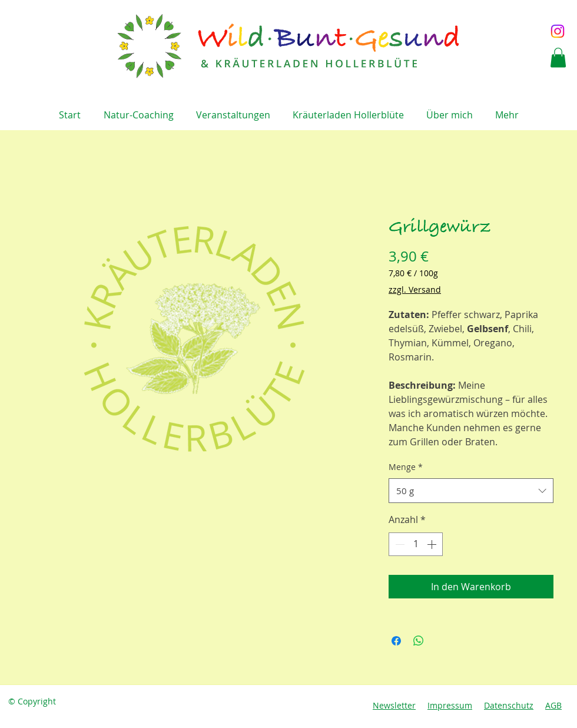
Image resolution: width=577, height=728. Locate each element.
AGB (553, 705)
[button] (558, 57)
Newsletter (394, 705)
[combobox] (471, 491)
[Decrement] (399, 544)
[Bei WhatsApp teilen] (419, 641)
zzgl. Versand (415, 289)
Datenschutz (509, 705)
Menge (406, 467)
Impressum (450, 705)
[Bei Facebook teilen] (396, 641)
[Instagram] (558, 31)
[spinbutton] (416, 544)
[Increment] (433, 544)
